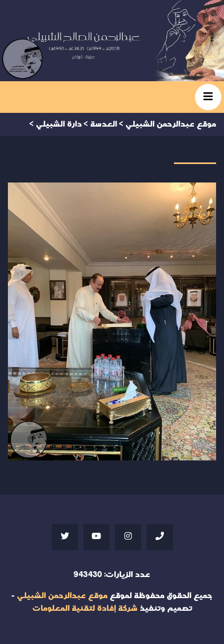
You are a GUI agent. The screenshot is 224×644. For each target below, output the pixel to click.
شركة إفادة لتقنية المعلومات (85, 608)
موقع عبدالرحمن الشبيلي (62, 596)
